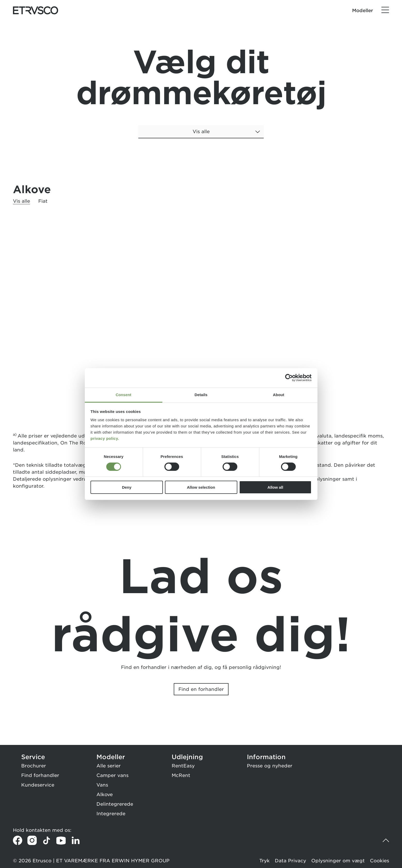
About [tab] (279, 394)
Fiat (43, 201)
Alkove (105, 794)
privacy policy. (105, 438)
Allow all (275, 487)
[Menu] (385, 10)
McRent (181, 775)
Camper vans (112, 775)
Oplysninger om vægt (338, 861)
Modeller (363, 10)
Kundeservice (38, 785)
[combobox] (201, 135)
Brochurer (34, 766)
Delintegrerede (115, 804)
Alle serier (109, 766)
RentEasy (183, 766)
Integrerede (111, 814)
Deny (127, 487)
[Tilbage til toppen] (385, 840)
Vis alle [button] (201, 131)
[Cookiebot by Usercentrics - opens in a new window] (289, 378)
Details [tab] (201, 394)
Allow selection (201, 487)
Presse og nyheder (270, 766)
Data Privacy (290, 861)
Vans (102, 785)
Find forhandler (40, 775)
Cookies (380, 861)
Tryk (264, 861)
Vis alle (21, 201)
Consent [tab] (123, 394)
